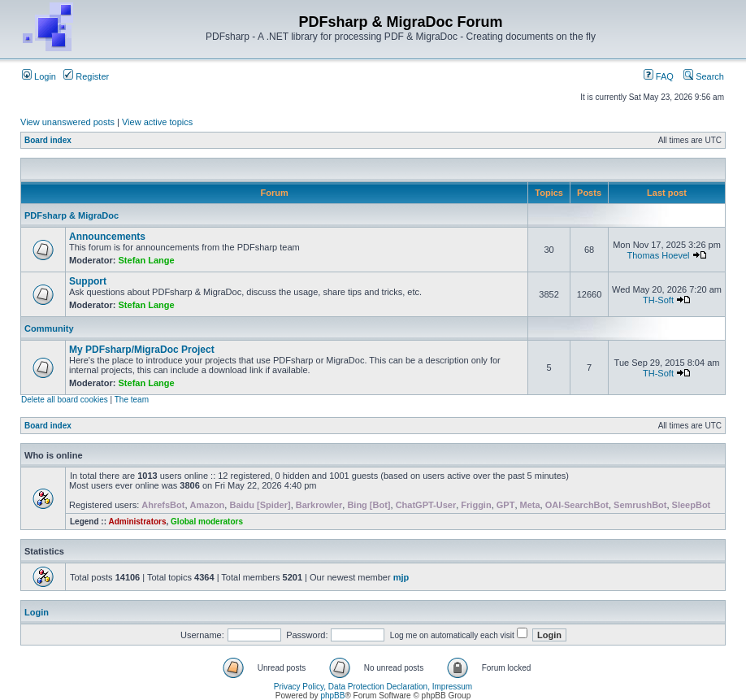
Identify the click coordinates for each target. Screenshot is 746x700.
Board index (48, 140)
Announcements (107, 237)
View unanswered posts (67, 122)
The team (132, 400)
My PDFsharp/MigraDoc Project (142, 350)
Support (88, 281)
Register (86, 76)
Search (704, 76)
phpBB (332, 696)
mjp (401, 577)
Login (39, 76)
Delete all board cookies (65, 400)
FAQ (659, 76)
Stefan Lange (147, 260)
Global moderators (207, 522)
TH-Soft (658, 300)
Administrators (137, 522)
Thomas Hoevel (658, 255)
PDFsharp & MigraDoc (72, 215)
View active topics (157, 122)
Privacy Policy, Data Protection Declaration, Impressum (373, 687)
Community (49, 328)
